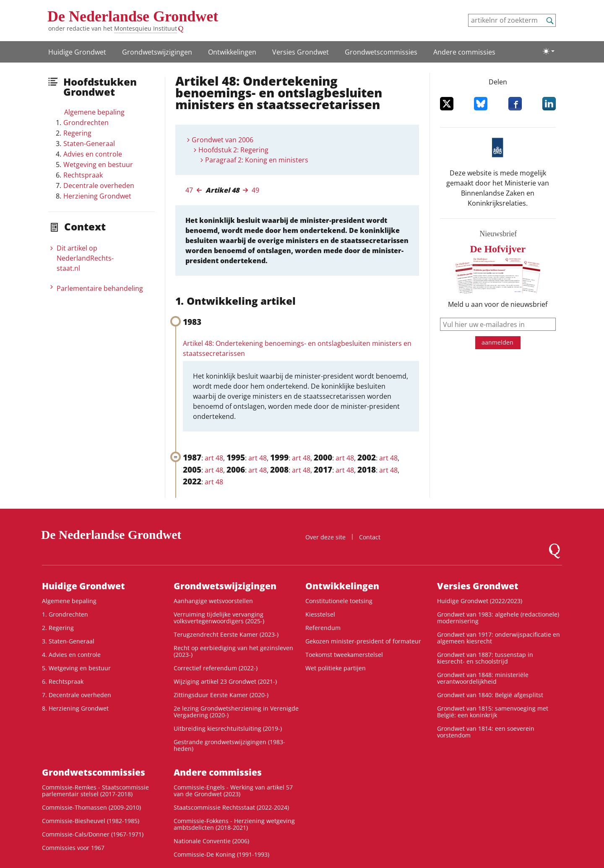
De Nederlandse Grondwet (133, 16)
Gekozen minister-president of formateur (363, 641)
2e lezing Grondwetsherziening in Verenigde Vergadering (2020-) (236, 712)
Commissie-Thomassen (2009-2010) (91, 807)
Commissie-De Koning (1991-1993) (221, 854)
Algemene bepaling (94, 112)
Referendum (323, 628)
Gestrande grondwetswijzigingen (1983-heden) (229, 745)
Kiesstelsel (320, 614)
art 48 (214, 458)
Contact (370, 537)
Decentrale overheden (99, 186)
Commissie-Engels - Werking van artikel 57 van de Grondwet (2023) (233, 791)
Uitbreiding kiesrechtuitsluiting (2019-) (228, 728)
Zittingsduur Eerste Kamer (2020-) (221, 695)
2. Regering (58, 628)
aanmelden (497, 342)
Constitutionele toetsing (339, 601)
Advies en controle (93, 154)
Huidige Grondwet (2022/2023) (480, 601)
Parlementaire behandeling (100, 288)
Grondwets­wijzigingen (157, 52)
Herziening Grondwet (97, 196)
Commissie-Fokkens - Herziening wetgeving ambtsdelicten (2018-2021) (234, 824)
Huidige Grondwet (77, 52)
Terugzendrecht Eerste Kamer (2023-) (226, 634)
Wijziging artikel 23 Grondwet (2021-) (225, 681)
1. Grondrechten (65, 614)
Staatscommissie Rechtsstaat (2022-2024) (231, 807)
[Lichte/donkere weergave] (549, 51)
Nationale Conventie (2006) (211, 841)
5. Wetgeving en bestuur (76, 668)
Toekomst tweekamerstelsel (344, 655)
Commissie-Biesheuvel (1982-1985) (91, 821)
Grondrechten (86, 123)
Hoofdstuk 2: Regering (233, 150)
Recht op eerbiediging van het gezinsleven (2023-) (233, 651)
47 (189, 190)
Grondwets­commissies (381, 52)
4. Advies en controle (71, 655)
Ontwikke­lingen (232, 52)
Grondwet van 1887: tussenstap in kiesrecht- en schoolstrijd (485, 658)
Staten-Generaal (89, 144)
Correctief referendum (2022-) (216, 668)
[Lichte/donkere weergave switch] (549, 51)
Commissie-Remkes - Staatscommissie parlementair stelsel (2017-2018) (95, 791)
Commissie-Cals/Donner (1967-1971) (93, 834)
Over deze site (325, 537)
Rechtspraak (83, 175)
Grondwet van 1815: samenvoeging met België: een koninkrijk (493, 712)
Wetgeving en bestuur (98, 165)
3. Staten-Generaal (68, 641)
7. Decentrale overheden (77, 695)
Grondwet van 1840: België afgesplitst (490, 695)
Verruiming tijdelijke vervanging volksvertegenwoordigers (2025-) (219, 618)
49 (255, 190)
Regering (77, 133)
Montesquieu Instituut (146, 28)
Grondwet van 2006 (223, 140)
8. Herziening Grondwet (75, 708)
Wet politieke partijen (336, 668)
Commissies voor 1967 (73, 848)
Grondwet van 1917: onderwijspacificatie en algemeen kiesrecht (499, 638)
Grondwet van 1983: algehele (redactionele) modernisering (498, 618)
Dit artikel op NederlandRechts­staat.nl (85, 258)
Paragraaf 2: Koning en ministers (257, 160)
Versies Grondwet (301, 52)
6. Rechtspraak (63, 681)
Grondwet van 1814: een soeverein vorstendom (486, 732)
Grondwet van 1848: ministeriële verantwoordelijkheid (483, 678)
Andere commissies (464, 52)
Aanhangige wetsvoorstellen (213, 601)
